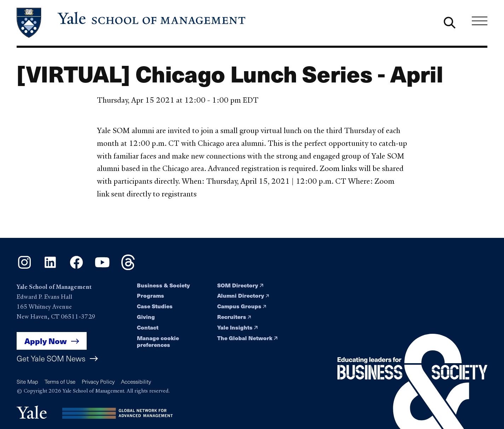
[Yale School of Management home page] (132, 23)
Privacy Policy (98, 381)
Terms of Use (60, 381)
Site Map (27, 381)
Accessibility (136, 381)
